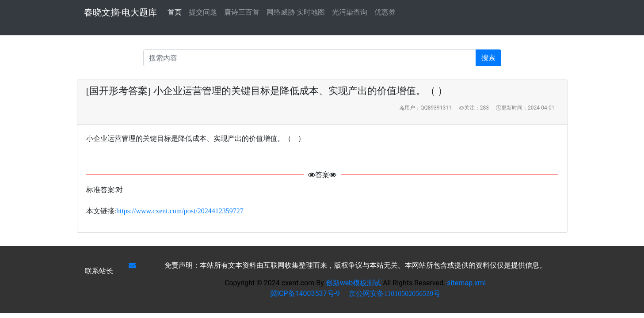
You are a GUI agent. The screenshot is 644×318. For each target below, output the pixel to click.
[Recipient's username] (310, 58)
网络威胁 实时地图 (296, 12)
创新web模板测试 (354, 283)
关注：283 (474, 108)
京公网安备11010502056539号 (394, 293)
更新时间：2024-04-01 (525, 108)
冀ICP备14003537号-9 (305, 293)
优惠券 (385, 12)
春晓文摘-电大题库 (121, 12)
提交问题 (203, 12)
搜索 (488, 58)
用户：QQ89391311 (425, 108)
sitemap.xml (466, 283)
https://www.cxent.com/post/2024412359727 (180, 211)
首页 (175, 11)
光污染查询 (350, 12)
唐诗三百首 (242, 12)
